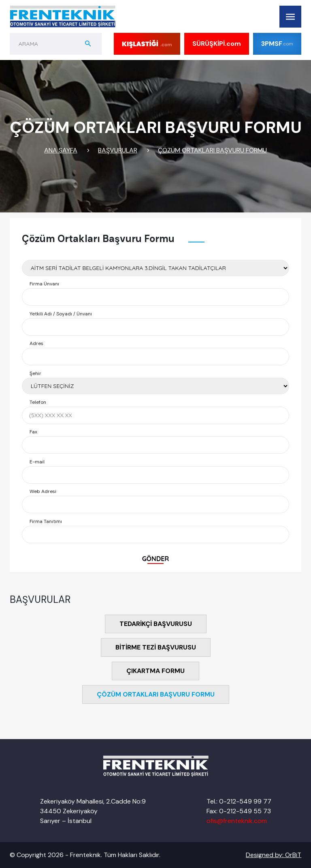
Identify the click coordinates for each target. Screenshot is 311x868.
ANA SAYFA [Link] (61, 150)
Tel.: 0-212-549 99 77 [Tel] (239, 801)
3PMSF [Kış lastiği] (277, 44)
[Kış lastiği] (147, 44)
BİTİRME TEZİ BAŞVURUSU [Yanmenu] (156, 647)
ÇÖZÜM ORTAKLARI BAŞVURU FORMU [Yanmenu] (156, 694)
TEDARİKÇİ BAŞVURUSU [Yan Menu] (156, 624)
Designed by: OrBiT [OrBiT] (274, 855)
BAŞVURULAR (118, 150)
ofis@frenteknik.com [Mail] (237, 821)
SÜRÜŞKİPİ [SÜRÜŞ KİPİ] (217, 44)
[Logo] (63, 16)
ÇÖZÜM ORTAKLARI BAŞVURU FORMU (212, 150)
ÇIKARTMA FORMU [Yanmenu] (155, 671)
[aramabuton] (88, 44)
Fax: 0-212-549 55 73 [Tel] (239, 811)
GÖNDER (156, 559)
